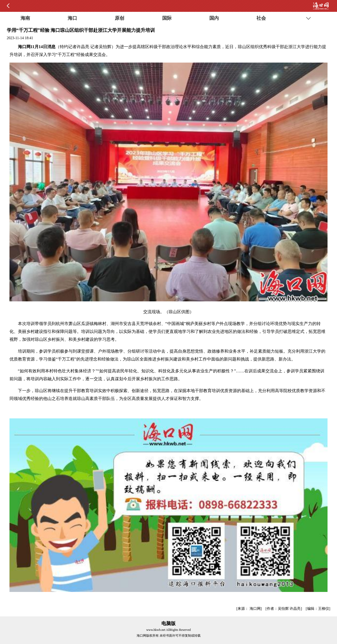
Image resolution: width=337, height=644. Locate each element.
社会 (261, 18)
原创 (120, 18)
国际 (167, 18)
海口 (72, 18)
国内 (214, 18)
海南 (25, 18)
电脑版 (168, 623)
